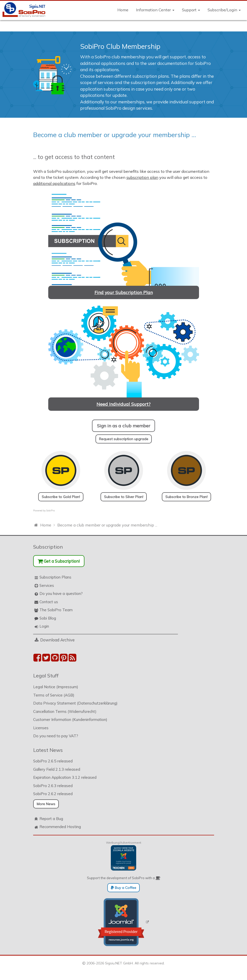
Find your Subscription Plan (124, 292)
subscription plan (142, 177)
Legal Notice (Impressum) (56, 687)
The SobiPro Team (56, 610)
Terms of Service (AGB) (54, 695)
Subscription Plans (55, 577)
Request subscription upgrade (124, 439)
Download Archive (57, 640)
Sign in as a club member (124, 426)
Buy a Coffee (123, 888)
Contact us (49, 602)
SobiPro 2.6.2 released (53, 794)
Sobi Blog (48, 618)
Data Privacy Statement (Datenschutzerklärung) (75, 703)
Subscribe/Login (224, 10)
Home (123, 10)
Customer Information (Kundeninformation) (70, 720)
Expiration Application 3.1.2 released (65, 777)
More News (46, 804)
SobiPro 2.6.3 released (53, 786)
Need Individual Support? (123, 404)
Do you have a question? (61, 594)
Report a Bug (51, 819)
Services (47, 585)
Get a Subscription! (59, 561)
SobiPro (51, 511)
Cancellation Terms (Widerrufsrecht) (65, 711)
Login (44, 626)
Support (191, 10)
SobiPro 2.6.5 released (53, 761)
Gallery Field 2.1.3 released (57, 769)
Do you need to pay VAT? (56, 736)
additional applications (54, 183)
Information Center (155, 10)
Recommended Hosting (60, 827)
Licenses (41, 728)
